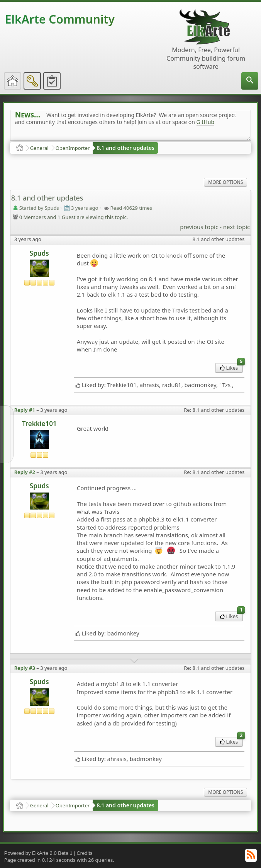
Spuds (39, 253)
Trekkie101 (39, 424)
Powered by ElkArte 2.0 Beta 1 (38, 853)
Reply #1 (25, 410)
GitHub (206, 122)
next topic (236, 227)
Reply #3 (25, 668)
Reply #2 (25, 472)
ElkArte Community (60, 19)
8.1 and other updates (125, 148)
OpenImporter (73, 148)
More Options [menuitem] (225, 182)
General (39, 148)
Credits (84, 853)
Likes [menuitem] (231, 367)
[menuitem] (250, 81)
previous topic (199, 227)
